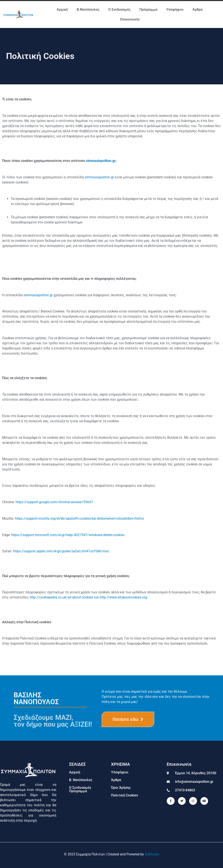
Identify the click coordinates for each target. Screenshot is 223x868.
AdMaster (152, 854)
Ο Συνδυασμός (119, 10)
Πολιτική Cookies (125, 795)
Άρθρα (198, 10)
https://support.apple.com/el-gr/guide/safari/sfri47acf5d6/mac (61, 551)
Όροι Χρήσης (121, 788)
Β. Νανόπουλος (81, 780)
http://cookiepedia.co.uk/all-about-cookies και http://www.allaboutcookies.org (88, 597)
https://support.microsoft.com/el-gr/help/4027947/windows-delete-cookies (68, 535)
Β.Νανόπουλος (88, 10)
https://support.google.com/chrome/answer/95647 (54, 502)
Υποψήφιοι (175, 10)
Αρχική (62, 10)
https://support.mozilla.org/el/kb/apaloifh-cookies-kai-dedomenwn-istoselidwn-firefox (79, 518)
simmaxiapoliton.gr (101, 161)
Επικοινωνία (130, 19)
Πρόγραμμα (148, 10)
